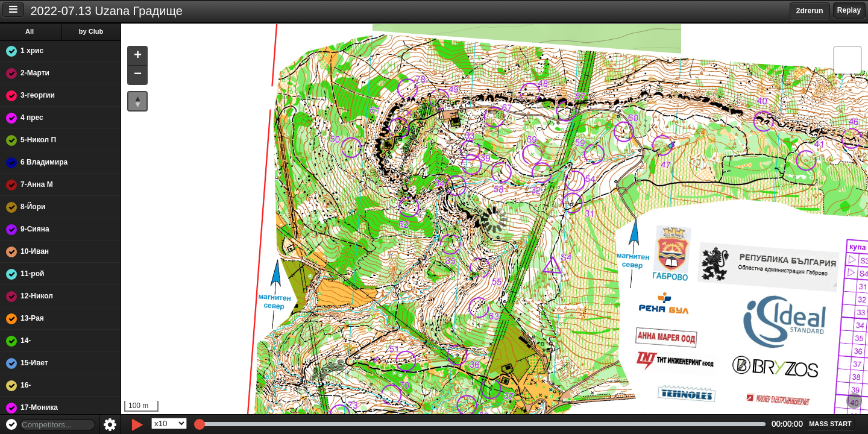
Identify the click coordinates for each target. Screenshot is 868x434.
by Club (91, 31)
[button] (137, 56)
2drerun (810, 11)
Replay (849, 10)
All (30, 31)
